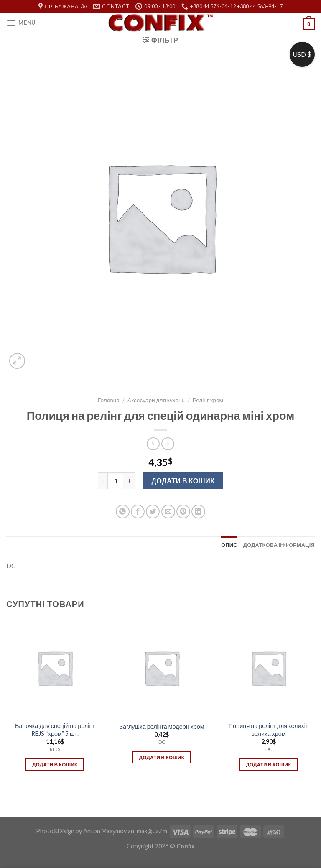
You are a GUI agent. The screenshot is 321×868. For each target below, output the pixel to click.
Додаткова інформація (279, 545)
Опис (229, 545)
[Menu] (21, 23)
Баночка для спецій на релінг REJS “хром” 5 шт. (55, 730)
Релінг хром (208, 400)
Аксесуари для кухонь (156, 400)
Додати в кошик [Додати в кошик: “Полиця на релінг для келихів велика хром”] (268, 765)
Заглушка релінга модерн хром (162, 726)
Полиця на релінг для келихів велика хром (269, 730)
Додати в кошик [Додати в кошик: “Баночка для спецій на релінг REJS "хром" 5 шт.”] (55, 765)
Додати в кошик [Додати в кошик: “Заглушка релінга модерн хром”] (162, 757)
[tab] (229, 545)
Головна (109, 400)
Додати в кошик (183, 481)
